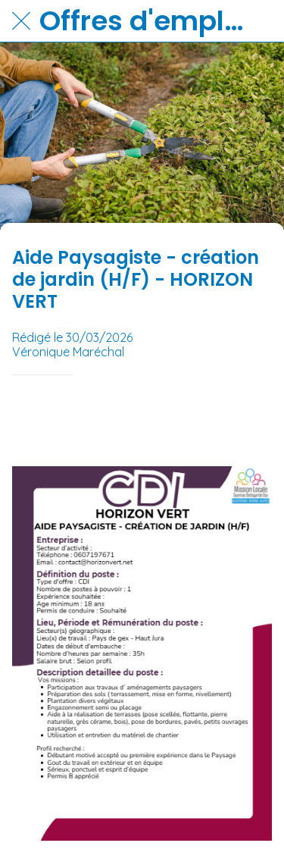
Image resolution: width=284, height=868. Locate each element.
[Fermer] (21, 21)
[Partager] (254, 421)
